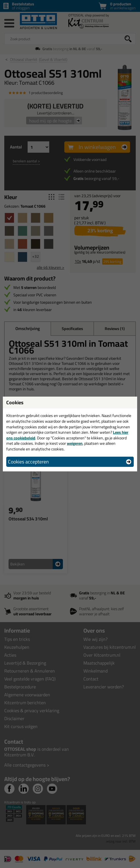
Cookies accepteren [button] (28, 462)
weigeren (75, 443)
